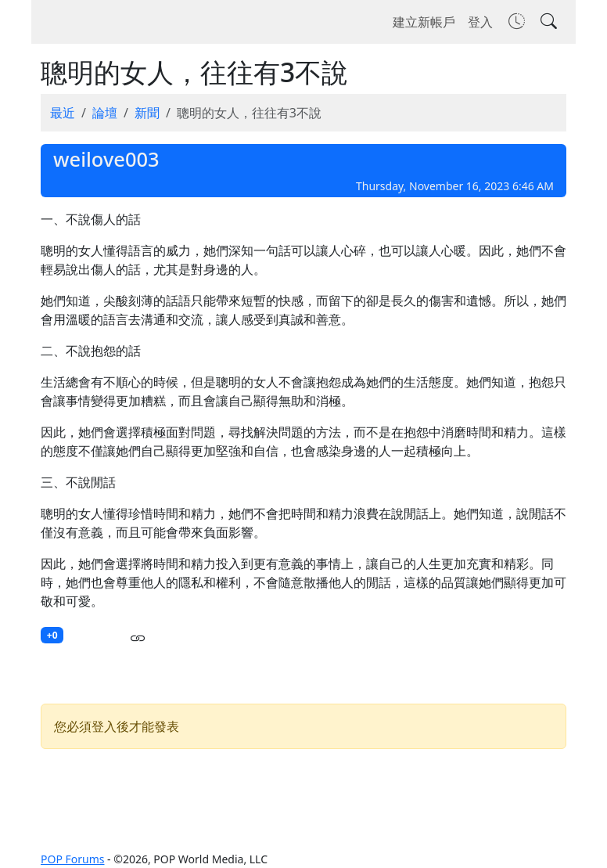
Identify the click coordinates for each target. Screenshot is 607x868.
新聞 (147, 113)
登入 (480, 22)
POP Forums (72, 859)
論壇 (105, 113)
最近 (63, 113)
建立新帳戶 (424, 22)
